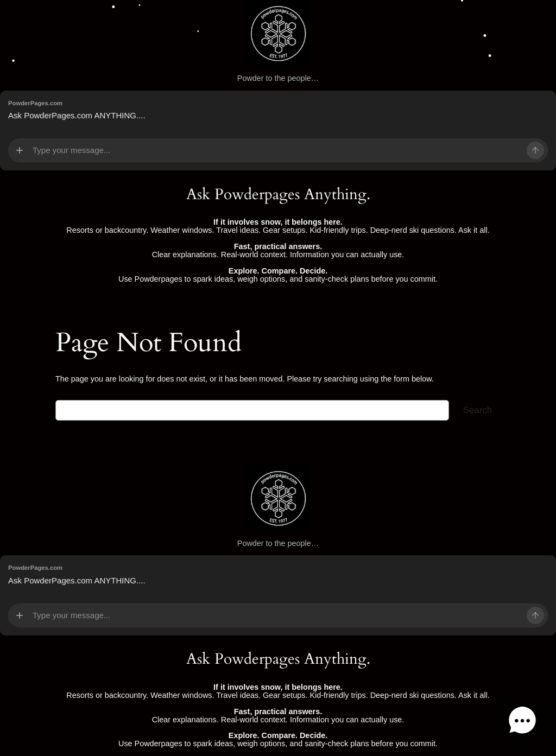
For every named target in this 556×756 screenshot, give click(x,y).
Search (478, 410)
